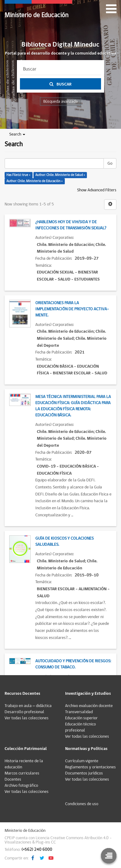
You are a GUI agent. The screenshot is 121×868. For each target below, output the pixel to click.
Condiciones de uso (82, 804)
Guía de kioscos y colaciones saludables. (64, 541)
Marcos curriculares (22, 773)
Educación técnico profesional (80, 727)
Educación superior (81, 718)
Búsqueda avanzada (60, 101)
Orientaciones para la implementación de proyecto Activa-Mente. (72, 309)
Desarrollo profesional (24, 712)
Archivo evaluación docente (89, 706)
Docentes (13, 779)
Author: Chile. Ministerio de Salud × (60, 175)
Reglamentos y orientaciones (90, 767)
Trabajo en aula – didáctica (28, 706)
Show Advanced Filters (97, 190)
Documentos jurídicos (84, 773)
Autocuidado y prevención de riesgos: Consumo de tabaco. (73, 664)
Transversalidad (79, 712)
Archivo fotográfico (21, 786)
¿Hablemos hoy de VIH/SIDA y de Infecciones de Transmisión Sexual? (71, 225)
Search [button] (17, 134)
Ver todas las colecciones (27, 718)
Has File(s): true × (18, 175)
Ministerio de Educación (37, 15)
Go (110, 163)
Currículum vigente (82, 761)
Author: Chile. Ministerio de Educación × (35, 181)
